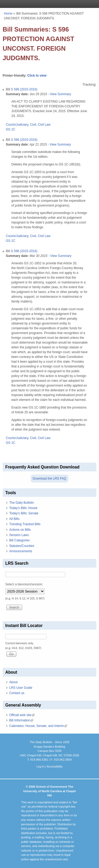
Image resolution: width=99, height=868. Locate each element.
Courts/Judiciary (17, 125)
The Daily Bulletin (22, 503)
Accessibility (55, 766)
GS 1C (11, 129)
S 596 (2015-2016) (24, 89)
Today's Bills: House (23, 508)
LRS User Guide (21, 688)
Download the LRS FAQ (49, 479)
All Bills (14, 519)
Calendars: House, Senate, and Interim (38, 726)
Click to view (37, 76)
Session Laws (19, 535)
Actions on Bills (20, 530)
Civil (33, 125)
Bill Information (21, 720)
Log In (41, 766)
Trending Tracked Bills (25, 524)
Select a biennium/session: (24, 584)
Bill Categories (19, 540)
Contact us (17, 693)
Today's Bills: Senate (24, 513)
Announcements (21, 551)
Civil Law (44, 125)
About (13, 682)
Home (8, 14)
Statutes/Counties (22, 546)
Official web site (22, 715)
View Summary (60, 94)
